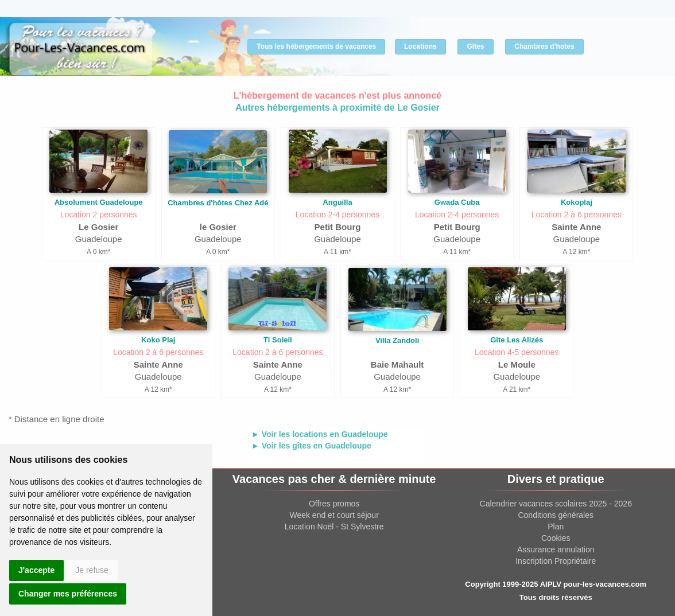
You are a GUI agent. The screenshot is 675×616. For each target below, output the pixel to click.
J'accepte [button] (36, 570)
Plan (556, 527)
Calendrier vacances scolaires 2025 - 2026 (556, 504)
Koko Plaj (158, 340)
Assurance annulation (556, 549)
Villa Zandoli (397, 340)
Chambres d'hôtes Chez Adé (218, 203)
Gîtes (475, 46)
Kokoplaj (577, 202)
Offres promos (334, 504)
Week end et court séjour (334, 515)
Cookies (556, 538)
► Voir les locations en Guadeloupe (320, 434)
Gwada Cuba (457, 202)
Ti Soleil (278, 340)
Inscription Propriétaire (556, 561)
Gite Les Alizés (517, 340)
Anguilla (337, 202)
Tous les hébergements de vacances (316, 46)
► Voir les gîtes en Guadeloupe (311, 446)
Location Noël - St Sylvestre (334, 527)
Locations (420, 46)
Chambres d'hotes (544, 46)
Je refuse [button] (92, 570)
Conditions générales (556, 515)
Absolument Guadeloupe (99, 202)
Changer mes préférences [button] (68, 594)
